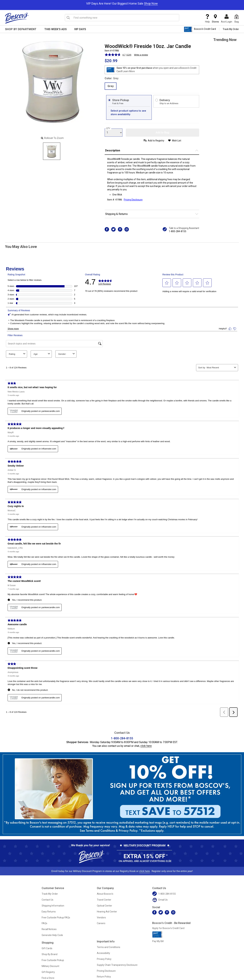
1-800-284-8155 (178, 231)
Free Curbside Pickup (53, 960)
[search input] (122, 18)
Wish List (177, 141)
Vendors (101, 918)
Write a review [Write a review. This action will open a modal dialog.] (141, 55)
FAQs (44, 923)
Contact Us (47, 900)
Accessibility (103, 953)
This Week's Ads (56, 29)
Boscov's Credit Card (200, 29)
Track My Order (231, 29)
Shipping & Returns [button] (116, 214)
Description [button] (113, 150)
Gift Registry (48, 972)
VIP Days (80, 29)
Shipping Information (53, 906)
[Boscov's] (17, 18)
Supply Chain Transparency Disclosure (117, 965)
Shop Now (151, 3)
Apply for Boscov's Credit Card (168, 928)
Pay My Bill (158, 941)
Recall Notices (49, 929)
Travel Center (104, 900)
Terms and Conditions (109, 947)
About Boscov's (105, 894)
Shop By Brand (50, 954)
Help (207, 19)
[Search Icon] (68, 18)
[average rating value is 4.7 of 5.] (115, 55)
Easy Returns (49, 912)
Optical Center (104, 906)
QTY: (108, 128)
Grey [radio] (111, 86)
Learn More (129, 71)
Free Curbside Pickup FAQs (56, 918)
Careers (101, 923)
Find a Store (48, 978)
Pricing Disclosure (106, 971)
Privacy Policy (104, 959)
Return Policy (104, 977)
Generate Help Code (52, 935)
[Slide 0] (52, 151)
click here (146, 746)
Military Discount (50, 966)
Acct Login (227, 19)
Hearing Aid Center (107, 912)
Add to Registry (156, 141)
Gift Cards (47, 948)
